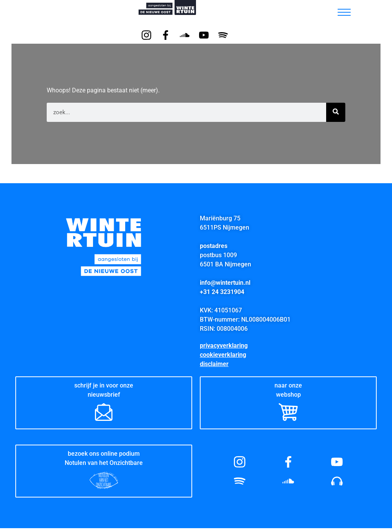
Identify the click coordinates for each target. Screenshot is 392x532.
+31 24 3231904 (222, 292)
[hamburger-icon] (344, 12)
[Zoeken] (336, 112)
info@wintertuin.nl (225, 283)
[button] (324, 11)
